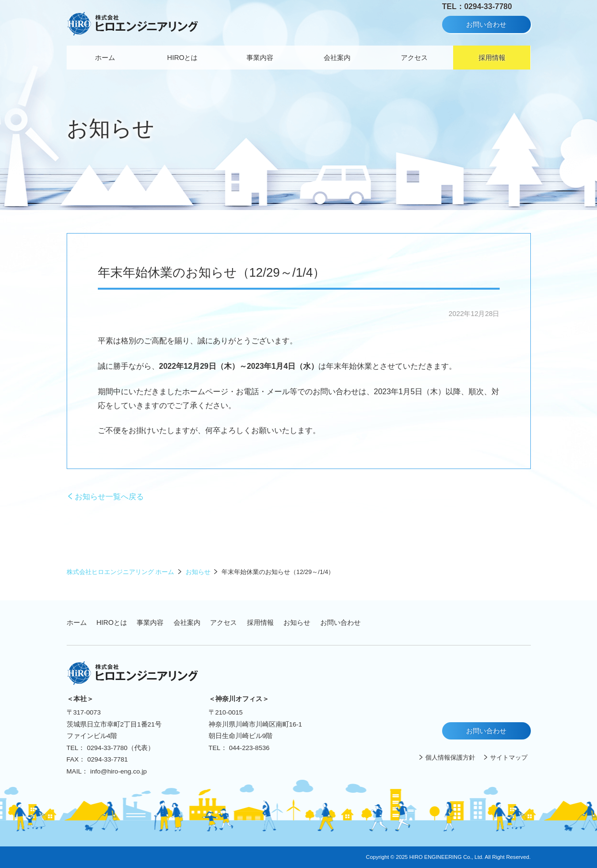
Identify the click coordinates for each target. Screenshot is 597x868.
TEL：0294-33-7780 (477, 6)
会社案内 (337, 58)
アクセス (414, 58)
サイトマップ (509, 757)
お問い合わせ (486, 24)
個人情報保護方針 (450, 757)
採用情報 (492, 58)
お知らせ (198, 572)
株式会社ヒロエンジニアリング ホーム (121, 572)
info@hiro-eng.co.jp (118, 771)
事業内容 (260, 58)
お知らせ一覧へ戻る (109, 497)
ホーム (105, 58)
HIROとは (183, 58)
